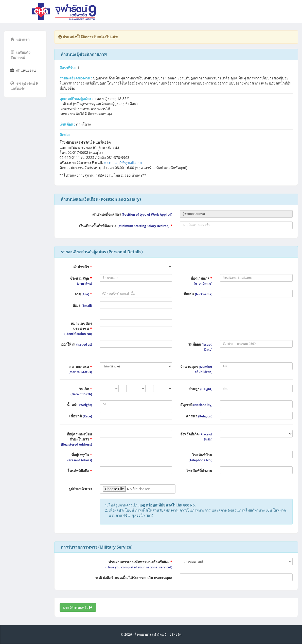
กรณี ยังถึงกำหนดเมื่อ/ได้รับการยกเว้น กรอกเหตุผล (133, 578)
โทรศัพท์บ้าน (201, 457)
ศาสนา (199, 416)
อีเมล (82, 305)
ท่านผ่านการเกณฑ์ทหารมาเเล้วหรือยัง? (139, 564)
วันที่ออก (200, 347)
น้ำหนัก (79, 405)
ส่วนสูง (200, 389)
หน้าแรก (20, 39)
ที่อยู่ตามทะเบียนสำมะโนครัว (77, 439)
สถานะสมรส (80, 369)
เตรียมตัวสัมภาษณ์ (20, 55)
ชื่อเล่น (198, 294)
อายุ (83, 294)
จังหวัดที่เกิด (196, 436)
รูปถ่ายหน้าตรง (80, 489)
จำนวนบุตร (196, 369)
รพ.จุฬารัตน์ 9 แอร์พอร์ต (24, 86)
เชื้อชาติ (81, 416)
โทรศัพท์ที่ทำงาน (199, 471)
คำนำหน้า (83, 267)
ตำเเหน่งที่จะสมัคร (132, 214)
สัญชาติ (196, 405)
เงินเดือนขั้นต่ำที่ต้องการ (126, 226)
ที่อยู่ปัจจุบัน (80, 457)
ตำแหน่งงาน (23, 70)
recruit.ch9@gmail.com (123, 163)
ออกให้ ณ (77, 344)
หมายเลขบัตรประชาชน (78, 328)
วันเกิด (81, 391)
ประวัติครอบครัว (78, 607)
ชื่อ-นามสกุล (81, 281)
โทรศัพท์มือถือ (80, 471)
